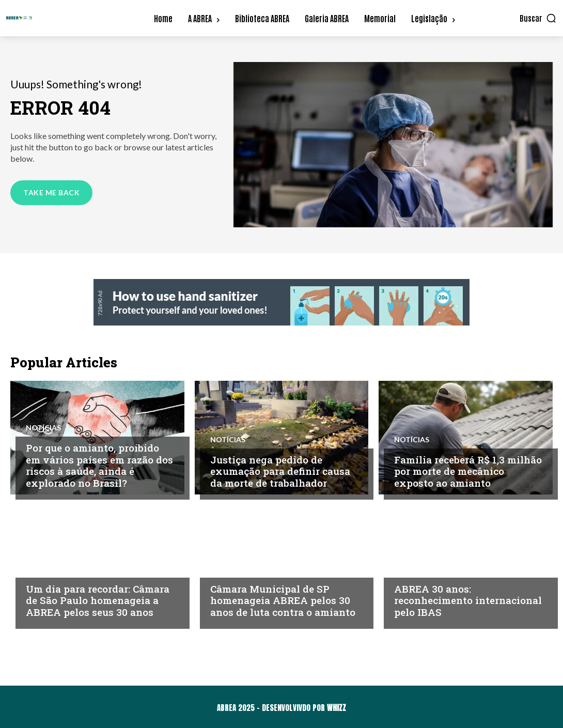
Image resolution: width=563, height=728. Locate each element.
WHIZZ (337, 708)
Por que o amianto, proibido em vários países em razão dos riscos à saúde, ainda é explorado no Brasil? (99, 465)
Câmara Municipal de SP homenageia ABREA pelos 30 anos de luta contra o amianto (283, 601)
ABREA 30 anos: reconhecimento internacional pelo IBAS (468, 601)
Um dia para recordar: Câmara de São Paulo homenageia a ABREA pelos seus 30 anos (98, 601)
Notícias (43, 428)
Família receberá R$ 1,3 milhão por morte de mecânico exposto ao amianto (468, 471)
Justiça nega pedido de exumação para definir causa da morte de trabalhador (280, 471)
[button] (538, 18)
